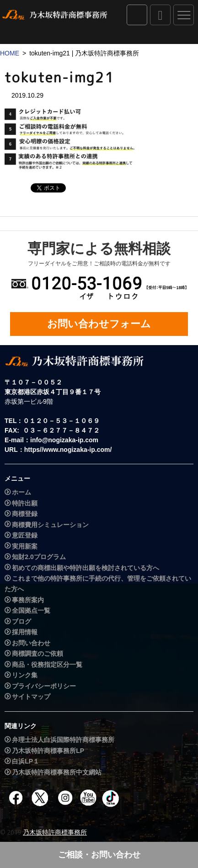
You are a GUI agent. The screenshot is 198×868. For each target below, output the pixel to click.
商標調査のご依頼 (37, 654)
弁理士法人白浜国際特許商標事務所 (63, 740)
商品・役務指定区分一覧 (47, 665)
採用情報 (25, 632)
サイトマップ (31, 697)
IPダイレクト (137, 15)
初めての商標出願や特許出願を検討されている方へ (86, 568)
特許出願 (25, 503)
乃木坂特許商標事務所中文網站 (57, 772)
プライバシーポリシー (44, 686)
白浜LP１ (26, 761)
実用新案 (25, 546)
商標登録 (25, 514)
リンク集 (25, 675)
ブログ (21, 621)
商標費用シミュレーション (50, 525)
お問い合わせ (31, 643)
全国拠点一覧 (31, 611)
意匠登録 (25, 535)
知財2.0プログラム (39, 557)
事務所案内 (28, 600)
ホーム (21, 492)
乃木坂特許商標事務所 (55, 832)
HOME (10, 53)
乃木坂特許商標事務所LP (48, 751)
